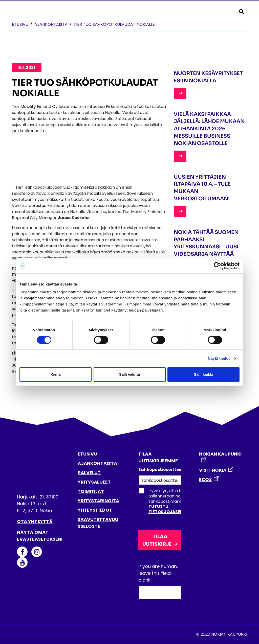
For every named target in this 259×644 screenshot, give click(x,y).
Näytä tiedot (219, 358)
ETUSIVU (87, 454)
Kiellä (55, 374)
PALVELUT (89, 473)
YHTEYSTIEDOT (95, 510)
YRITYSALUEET (94, 482)
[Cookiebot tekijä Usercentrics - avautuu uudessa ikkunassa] (217, 266)
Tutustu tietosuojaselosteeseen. (177, 509)
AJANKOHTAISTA (97, 463)
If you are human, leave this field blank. (158, 573)
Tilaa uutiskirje (157, 540)
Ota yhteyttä (35, 521)
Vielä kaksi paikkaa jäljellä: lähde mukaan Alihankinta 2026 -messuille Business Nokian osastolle (209, 129)
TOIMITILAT (91, 491)
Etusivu (20, 24)
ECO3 (205, 479)
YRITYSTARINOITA (98, 501)
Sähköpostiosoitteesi (160, 470)
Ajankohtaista (51, 24)
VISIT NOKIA (213, 470)
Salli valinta (130, 374)
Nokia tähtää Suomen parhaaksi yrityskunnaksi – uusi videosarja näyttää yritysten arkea (206, 247)
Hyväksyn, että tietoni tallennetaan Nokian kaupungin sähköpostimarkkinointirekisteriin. (177, 501)
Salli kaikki (203, 374)
